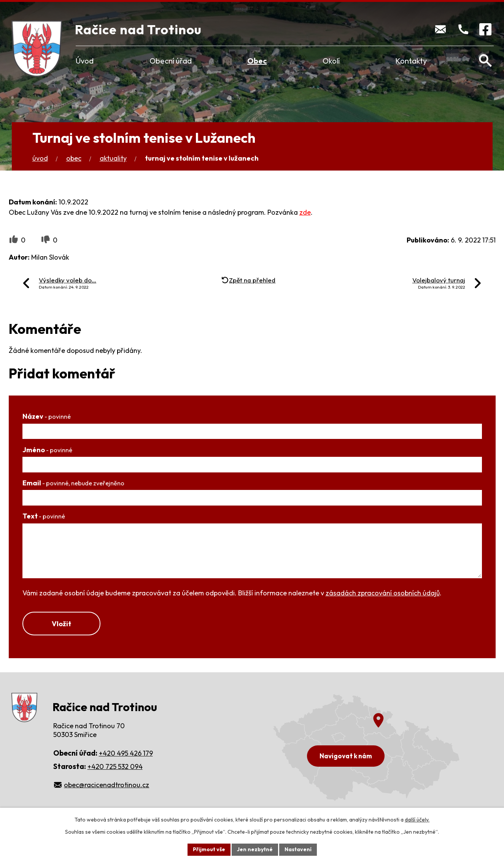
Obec (257, 61)
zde (305, 212)
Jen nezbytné (255, 849)
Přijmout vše (209, 849)
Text (44, 516)
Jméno (47, 450)
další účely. (417, 820)
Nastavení (298, 849)
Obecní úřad (171, 61)
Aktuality (113, 158)
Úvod (85, 61)
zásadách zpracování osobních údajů (383, 593)
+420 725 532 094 (115, 766)
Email (73, 483)
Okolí (331, 61)
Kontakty (411, 61)
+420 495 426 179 (126, 753)
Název (47, 416)
